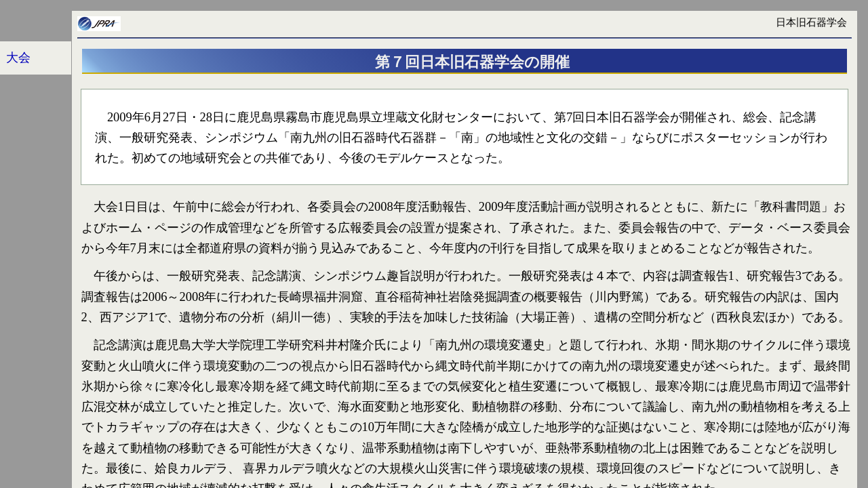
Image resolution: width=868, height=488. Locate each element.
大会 (18, 58)
